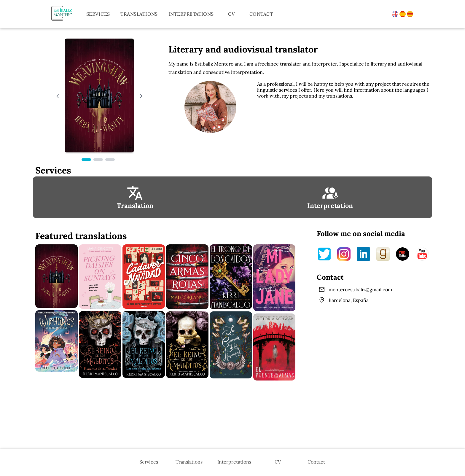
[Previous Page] (58, 96)
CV (231, 14)
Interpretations (191, 14)
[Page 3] (110, 160)
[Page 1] (86, 160)
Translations (139, 14)
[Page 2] (98, 160)
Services (98, 14)
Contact (261, 14)
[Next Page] (141, 96)
